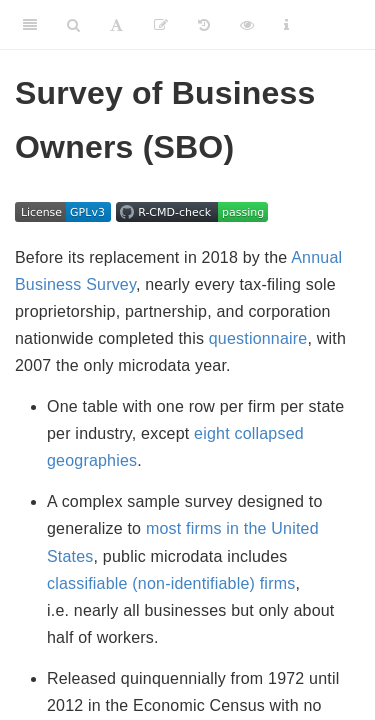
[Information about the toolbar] (286, 25)
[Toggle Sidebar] (30, 25)
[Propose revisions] (161, 25)
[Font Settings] (116, 25)
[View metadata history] (204, 25)
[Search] (73, 25)
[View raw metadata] (247, 25)
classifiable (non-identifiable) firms (171, 583)
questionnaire (258, 338)
